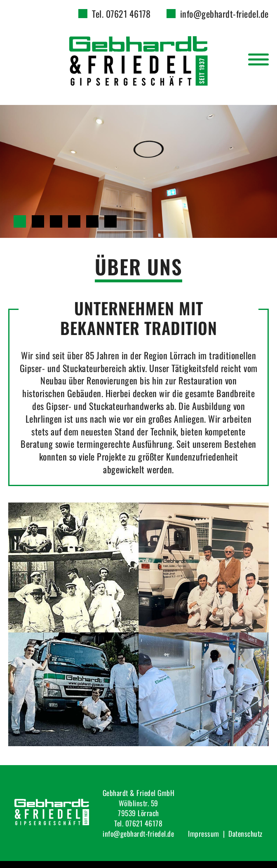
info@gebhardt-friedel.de (224, 14)
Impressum (204, 833)
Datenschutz (245, 833)
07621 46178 (144, 823)
